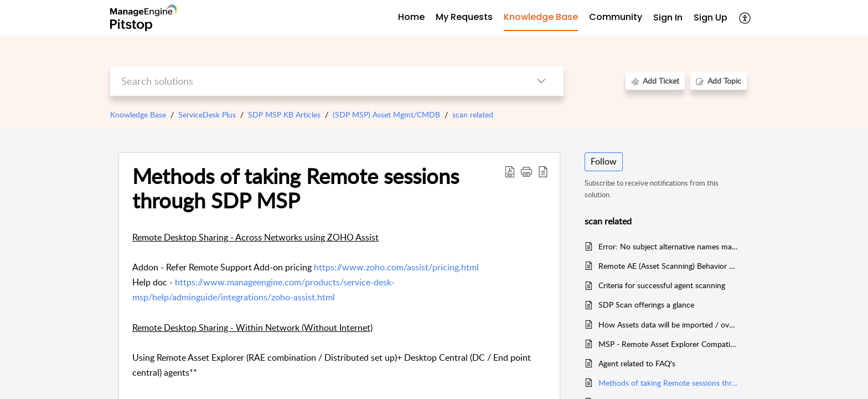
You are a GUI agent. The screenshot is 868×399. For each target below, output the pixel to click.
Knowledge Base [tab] (541, 17)
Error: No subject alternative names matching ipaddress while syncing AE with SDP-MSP (668, 246)
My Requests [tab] (464, 17)
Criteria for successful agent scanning (662, 285)
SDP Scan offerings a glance (646, 305)
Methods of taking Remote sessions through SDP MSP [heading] (296, 188)
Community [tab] (616, 17)
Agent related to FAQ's (637, 363)
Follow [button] (604, 161)
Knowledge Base (138, 114)
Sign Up (711, 17)
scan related (473, 114)
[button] (745, 18)
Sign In (668, 17)
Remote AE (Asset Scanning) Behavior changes (668, 266)
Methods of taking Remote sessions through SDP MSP (668, 383)
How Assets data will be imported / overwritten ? (668, 324)
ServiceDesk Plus (207, 114)
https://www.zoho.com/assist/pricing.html (396, 267)
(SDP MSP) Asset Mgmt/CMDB (386, 114)
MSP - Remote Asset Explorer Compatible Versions (668, 344)
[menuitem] (668, 18)
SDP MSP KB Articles (284, 114)
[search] (315, 81)
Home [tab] (411, 17)
